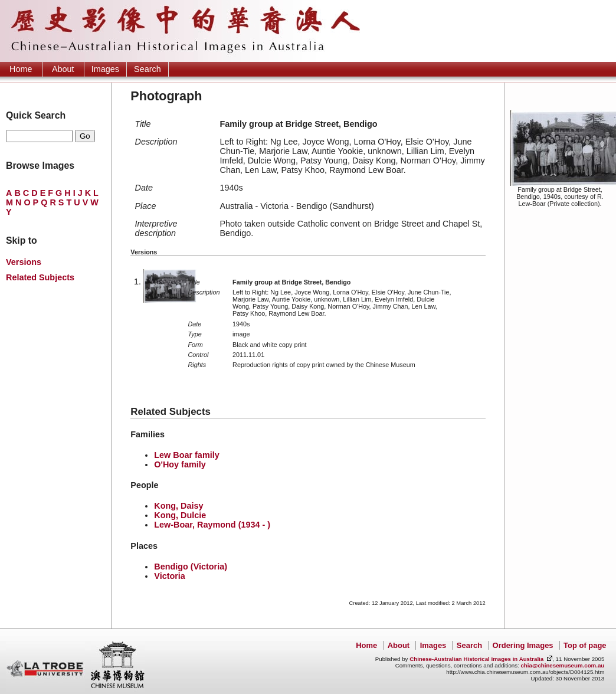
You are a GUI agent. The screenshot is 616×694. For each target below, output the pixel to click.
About (63, 69)
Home (21, 69)
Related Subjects (40, 277)
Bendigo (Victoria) (191, 567)
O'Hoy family (180, 464)
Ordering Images (523, 645)
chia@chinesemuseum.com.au (562, 665)
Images (105, 69)
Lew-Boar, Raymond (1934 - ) (212, 525)
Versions (24, 262)
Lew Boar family (186, 455)
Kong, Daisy (178, 506)
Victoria (170, 576)
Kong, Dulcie (180, 515)
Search (148, 69)
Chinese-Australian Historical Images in (476, 659)
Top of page (585, 645)
